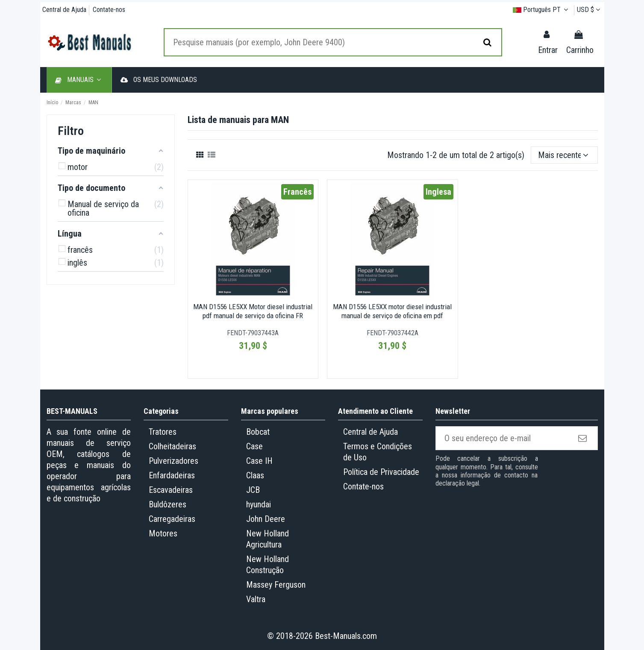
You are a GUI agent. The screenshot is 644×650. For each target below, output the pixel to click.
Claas (255, 475)
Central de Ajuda (65, 10)
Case (254, 446)
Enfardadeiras (172, 475)
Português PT (542, 10)
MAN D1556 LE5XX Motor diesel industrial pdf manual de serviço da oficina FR (253, 311)
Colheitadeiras (172, 446)
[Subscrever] (584, 438)
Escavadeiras (171, 490)
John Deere (266, 519)
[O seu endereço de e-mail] (503, 438)
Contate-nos (109, 10)
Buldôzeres (168, 504)
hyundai (259, 504)
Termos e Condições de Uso (378, 452)
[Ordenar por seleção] (564, 155)
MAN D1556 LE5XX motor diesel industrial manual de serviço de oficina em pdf (392, 311)
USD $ (590, 10)
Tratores (163, 432)
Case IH (259, 461)
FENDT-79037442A (393, 333)
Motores (163, 533)
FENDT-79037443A (253, 333)
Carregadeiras (172, 519)
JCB (253, 490)
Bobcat (258, 432)
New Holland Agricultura (268, 539)
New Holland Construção (268, 565)
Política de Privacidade (381, 472)
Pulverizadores (173, 461)
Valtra (256, 599)
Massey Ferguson (276, 585)
